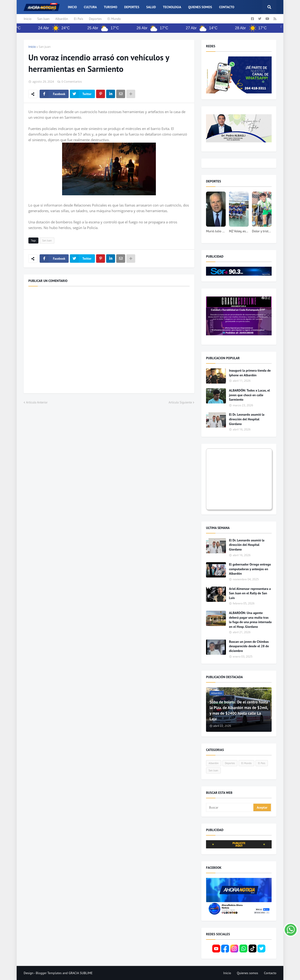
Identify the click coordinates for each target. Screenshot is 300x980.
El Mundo (114, 19)
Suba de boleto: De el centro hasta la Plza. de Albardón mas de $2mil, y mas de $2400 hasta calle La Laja (239, 710)
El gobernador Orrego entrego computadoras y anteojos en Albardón (250, 569)
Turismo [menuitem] (111, 7)
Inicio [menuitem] (72, 7)
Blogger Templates (49, 973)
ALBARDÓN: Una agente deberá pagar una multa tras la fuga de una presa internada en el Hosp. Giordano (250, 620)
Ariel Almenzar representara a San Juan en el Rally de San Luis (250, 593)
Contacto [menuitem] (227, 7)
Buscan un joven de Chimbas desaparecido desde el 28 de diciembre (249, 646)
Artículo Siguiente (180, 402)
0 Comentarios (72, 81)
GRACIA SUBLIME (81, 973)
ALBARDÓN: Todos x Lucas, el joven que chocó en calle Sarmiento (249, 395)
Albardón (62, 19)
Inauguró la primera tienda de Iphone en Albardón (250, 373)
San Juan (43, 19)
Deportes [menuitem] (132, 7)
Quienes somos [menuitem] (200, 7)
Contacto (270, 973)
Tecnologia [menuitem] (172, 7)
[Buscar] (230, 807)
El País (78, 19)
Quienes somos (248, 973)
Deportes (95, 19)
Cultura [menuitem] (90, 7)
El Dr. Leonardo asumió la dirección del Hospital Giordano (247, 419)
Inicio (28, 19)
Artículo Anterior (37, 402)
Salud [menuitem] (151, 7)
